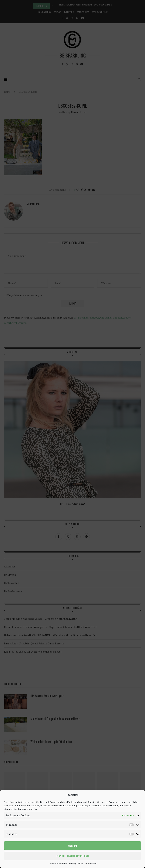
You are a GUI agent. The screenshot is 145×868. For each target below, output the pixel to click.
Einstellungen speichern (73, 856)
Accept (72, 846)
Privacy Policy (76, 864)
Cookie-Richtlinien (58, 864)
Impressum (91, 864)
